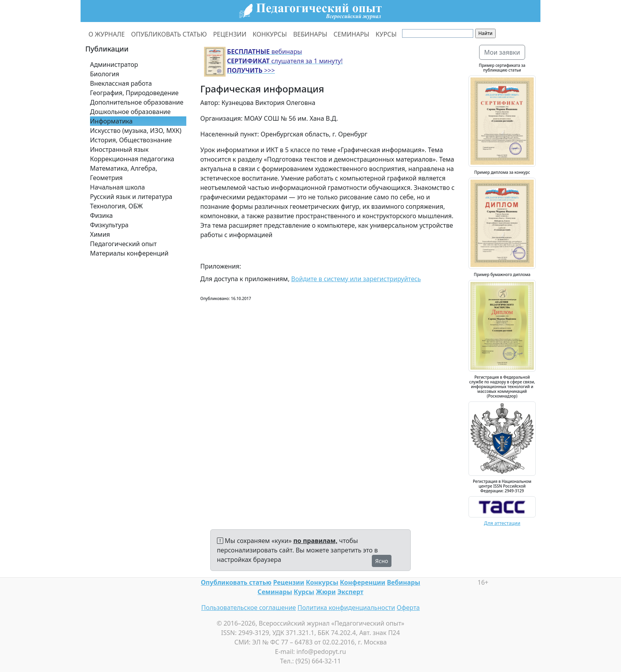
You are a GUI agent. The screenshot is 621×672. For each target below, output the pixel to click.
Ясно (382, 561)
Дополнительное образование (137, 102)
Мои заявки (502, 52)
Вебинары (404, 582)
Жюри (326, 592)
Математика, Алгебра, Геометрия (124, 173)
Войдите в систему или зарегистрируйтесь (356, 279)
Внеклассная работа (121, 83)
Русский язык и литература (131, 197)
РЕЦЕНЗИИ (230, 34)
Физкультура (109, 225)
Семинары (275, 592)
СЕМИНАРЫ (352, 34)
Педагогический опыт (123, 244)
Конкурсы (322, 582)
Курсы (304, 592)
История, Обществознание (131, 140)
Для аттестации (502, 523)
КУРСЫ (386, 34)
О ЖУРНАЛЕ (107, 34)
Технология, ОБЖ (116, 206)
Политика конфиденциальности (346, 608)
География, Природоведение (134, 93)
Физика (101, 215)
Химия (100, 234)
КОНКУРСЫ (270, 34)
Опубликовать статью (236, 582)
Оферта (408, 608)
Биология (105, 74)
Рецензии (289, 582)
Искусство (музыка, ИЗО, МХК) (136, 131)
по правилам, (315, 541)
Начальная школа (118, 187)
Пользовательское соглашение (249, 608)
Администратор (114, 64)
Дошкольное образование (130, 112)
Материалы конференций (129, 253)
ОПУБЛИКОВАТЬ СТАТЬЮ (169, 34)
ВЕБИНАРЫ (310, 34)
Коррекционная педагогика (132, 159)
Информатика (111, 121)
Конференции (363, 582)
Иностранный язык (119, 149)
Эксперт (350, 592)
